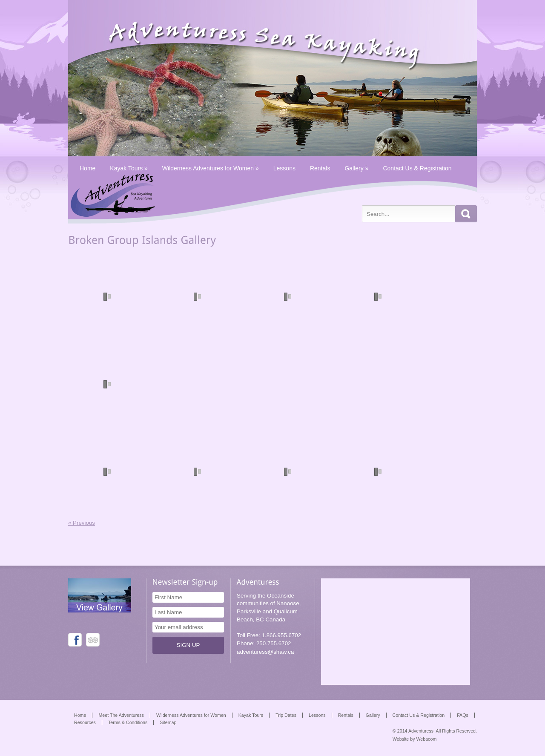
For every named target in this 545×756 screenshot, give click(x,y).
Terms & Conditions (128, 722)
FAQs (463, 715)
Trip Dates (286, 715)
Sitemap (168, 722)
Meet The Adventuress (121, 715)
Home (87, 168)
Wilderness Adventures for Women (211, 168)
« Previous (82, 523)
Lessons (284, 168)
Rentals (320, 168)
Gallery (356, 168)
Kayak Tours (129, 168)
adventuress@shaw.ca (265, 652)
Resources (85, 722)
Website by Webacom (414, 739)
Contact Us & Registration (417, 168)
